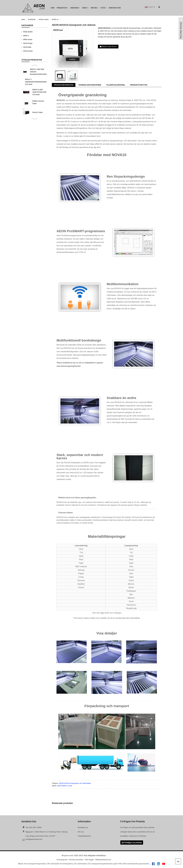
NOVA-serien (44, 19)
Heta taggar (89, 860)
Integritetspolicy (84, 836)
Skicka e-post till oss (109, 47)
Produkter (62, 8)
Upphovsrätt (68, 855)
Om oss (94, 8)
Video (85, 8)
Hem (53, 8)
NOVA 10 (55, 19)
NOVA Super (28, 43)
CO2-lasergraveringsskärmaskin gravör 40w (105, 864)
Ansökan (75, 8)
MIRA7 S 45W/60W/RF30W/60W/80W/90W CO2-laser (37, 82)
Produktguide (62, 860)
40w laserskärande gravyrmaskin (136, 864)
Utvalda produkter (76, 860)
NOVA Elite (27, 47)
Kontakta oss (115, 8)
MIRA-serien (28, 39)
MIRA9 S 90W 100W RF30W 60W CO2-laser (39, 92)
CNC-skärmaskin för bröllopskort (60, 864)
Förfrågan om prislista (133, 843)
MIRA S (26, 36)
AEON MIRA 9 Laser (65, 786)
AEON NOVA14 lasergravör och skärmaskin (75, 783)
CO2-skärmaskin (80, 864)
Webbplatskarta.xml (103, 860)
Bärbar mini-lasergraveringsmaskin (32, 864)
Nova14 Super (38, 112)
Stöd (104, 8)
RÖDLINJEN (28, 32)
